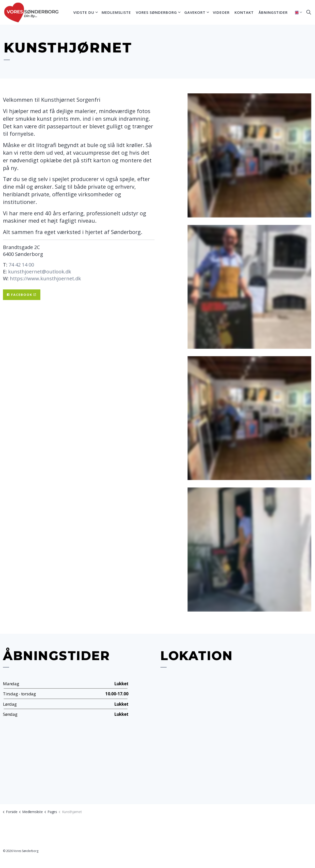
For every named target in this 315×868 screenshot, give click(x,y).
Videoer (221, 12)
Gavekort (195, 12)
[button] (249, 155)
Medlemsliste (116, 12)
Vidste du (84, 12)
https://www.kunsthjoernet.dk (45, 278)
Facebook (22, 295)
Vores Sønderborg (156, 12)
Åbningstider (273, 12)
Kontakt (244, 12)
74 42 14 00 (21, 265)
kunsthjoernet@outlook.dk (40, 272)
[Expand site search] (309, 12)
